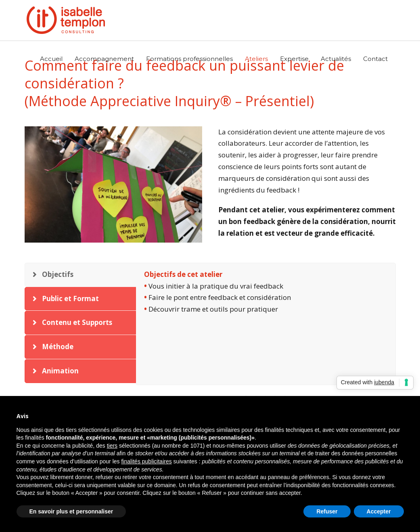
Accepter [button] (379, 511)
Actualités (336, 59)
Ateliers (256, 59)
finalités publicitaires (146, 461)
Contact (375, 59)
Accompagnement (104, 59)
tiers (112, 446)
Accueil (51, 59)
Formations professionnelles (189, 59)
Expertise (294, 59)
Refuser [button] (327, 511)
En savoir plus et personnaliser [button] (71, 511)
